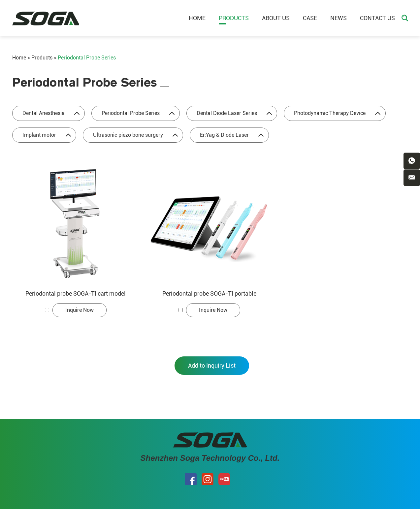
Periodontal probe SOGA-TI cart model (76, 293)
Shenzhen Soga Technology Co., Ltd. (210, 458)
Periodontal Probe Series (87, 58)
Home (197, 18)
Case (310, 18)
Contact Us (377, 18)
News (339, 18)
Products (234, 18)
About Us (276, 18)
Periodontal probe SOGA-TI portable (209, 293)
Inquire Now (80, 310)
